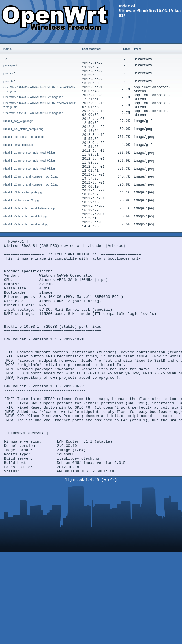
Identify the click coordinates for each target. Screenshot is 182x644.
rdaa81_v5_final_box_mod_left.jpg (25, 216)
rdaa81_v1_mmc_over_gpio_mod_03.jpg (29, 169)
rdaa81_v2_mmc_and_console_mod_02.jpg (31, 185)
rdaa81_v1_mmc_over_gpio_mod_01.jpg (29, 153)
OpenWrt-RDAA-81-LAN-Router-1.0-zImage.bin (33, 97)
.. (4, 59)
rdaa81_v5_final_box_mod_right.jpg (26, 224)
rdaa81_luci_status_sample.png (23, 129)
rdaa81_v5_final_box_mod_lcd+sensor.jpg (30, 208)
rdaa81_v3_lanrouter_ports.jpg (23, 192)
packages (9, 65)
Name (8, 49)
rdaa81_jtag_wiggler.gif (18, 121)
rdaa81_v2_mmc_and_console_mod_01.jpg (31, 177)
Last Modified (92, 49)
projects (8, 81)
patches (8, 73)
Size (126, 49)
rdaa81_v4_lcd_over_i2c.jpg (21, 200)
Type (138, 49)
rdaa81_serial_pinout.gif (19, 145)
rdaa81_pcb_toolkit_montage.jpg (24, 137)
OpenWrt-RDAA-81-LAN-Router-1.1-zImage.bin (33, 113)
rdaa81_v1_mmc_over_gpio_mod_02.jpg (29, 161)
